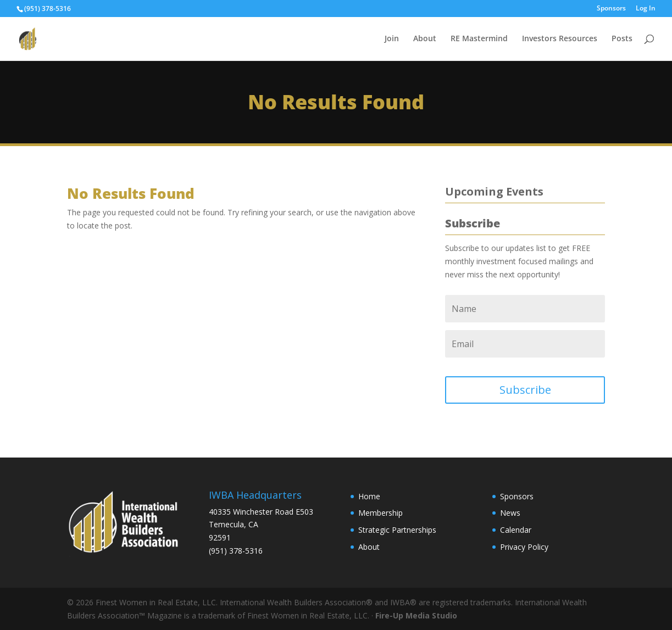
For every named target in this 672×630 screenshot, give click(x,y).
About (425, 39)
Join (392, 39)
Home (369, 496)
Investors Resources (560, 39)
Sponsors (611, 9)
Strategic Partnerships (397, 530)
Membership (381, 513)
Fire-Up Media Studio (416, 615)
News (510, 513)
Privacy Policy (524, 547)
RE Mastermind (479, 39)
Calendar (516, 530)
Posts (622, 39)
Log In (646, 9)
